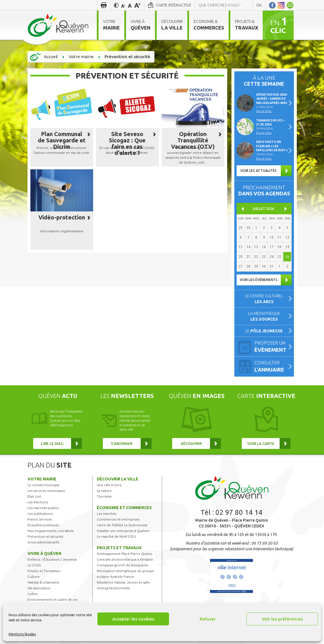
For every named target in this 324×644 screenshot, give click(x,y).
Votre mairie (42, 479)
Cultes (33, 594)
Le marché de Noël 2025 (116, 536)
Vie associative (39, 588)
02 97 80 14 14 (239, 512)
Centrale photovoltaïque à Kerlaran (125, 559)
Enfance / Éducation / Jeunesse (52, 559)
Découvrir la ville (118, 479)
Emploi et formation (44, 571)
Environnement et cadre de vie (52, 599)
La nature (104, 491)
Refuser (208, 619)
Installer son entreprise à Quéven (123, 531)
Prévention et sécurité (45, 536)
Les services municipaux (46, 491)
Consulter (272, 367)
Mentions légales (22, 634)
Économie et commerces (124, 508)
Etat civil (34, 496)
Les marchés (107, 514)
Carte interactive (174, 5)
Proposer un (272, 347)
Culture (34, 577)
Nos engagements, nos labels (51, 531)
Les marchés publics (43, 508)
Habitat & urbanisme (43, 582)
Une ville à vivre (109, 485)
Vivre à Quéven (44, 553)
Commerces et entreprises (118, 519)
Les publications (40, 514)
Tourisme (104, 496)
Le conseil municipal (43, 485)
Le (264, 331)
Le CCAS (34, 565)
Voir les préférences (282, 619)
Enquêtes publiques (43, 525)
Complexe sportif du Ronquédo (123, 565)
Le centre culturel (264, 299)
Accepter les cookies (133, 619)
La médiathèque (264, 316)
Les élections (38, 502)
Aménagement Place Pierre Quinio (124, 554)
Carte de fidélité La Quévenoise (122, 525)
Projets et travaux (119, 548)
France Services (40, 519)
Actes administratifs (43, 542)
